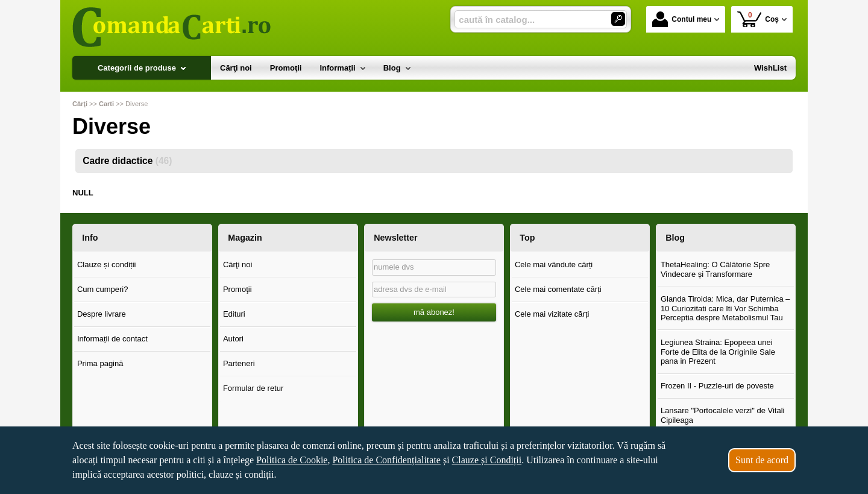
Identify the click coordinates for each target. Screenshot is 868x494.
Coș (758, 19)
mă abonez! (434, 312)
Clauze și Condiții (487, 460)
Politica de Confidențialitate (386, 460)
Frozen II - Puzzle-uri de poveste (717, 386)
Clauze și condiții (107, 264)
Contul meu (682, 19)
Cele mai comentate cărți (558, 289)
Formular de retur (253, 388)
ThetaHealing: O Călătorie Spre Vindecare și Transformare (715, 269)
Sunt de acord (762, 460)
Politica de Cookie (292, 460)
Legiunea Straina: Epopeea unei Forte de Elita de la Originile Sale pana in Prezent (718, 352)
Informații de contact (112, 339)
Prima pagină (100, 363)
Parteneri (239, 363)
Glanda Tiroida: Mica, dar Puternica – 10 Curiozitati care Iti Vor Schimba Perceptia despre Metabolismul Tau (725, 308)
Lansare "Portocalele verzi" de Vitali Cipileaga (723, 415)
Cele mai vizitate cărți (552, 314)
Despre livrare (102, 314)
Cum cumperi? (103, 289)
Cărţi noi (237, 264)
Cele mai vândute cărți (554, 264)
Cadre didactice (127, 161)
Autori (233, 339)
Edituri (234, 314)
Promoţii (237, 289)
